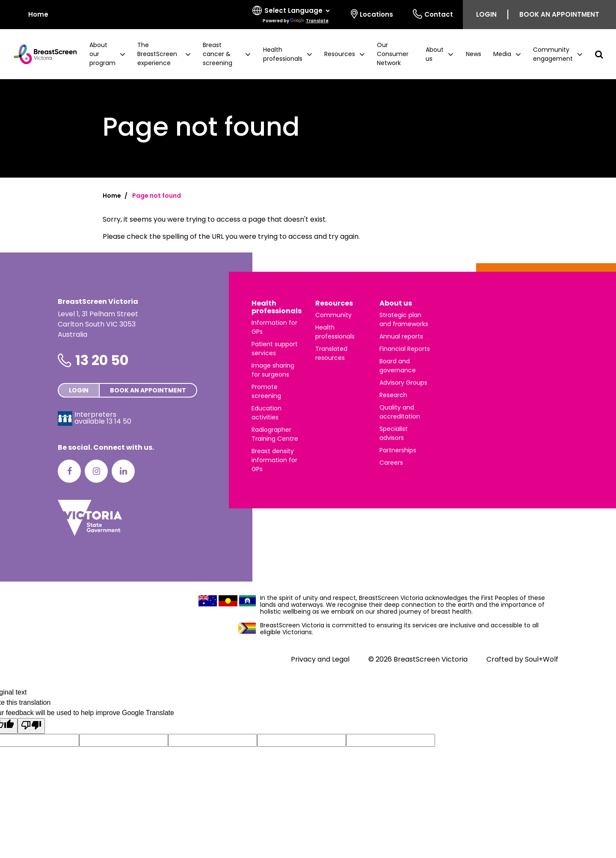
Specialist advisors (394, 433)
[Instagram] (96, 471)
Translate (309, 21)
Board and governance (398, 366)
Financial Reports (405, 349)
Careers (391, 463)
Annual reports (401, 336)
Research (393, 395)
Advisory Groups (403, 383)
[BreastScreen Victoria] (42, 54)
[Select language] (292, 15)
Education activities (267, 413)
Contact (433, 14)
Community (333, 315)
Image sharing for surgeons (273, 370)
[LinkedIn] (123, 471)
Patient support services (275, 349)
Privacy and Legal (320, 659)
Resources (334, 303)
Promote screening (266, 391)
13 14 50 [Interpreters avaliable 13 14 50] (119, 421)
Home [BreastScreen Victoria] (33, 14)
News (474, 54)
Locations (372, 14)
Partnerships (398, 450)
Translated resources (331, 353)
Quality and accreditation (400, 412)
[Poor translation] (31, 726)
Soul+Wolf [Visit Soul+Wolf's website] (542, 659)
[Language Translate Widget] (297, 11)
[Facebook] (69, 471)
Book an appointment (559, 14)
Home (112, 196)
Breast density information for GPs (274, 460)
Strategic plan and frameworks (404, 319)
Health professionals (277, 307)
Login (486, 14)
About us (396, 303)
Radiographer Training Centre (275, 434)
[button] (107, 54)
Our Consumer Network (393, 54)
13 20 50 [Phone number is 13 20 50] (102, 360)
